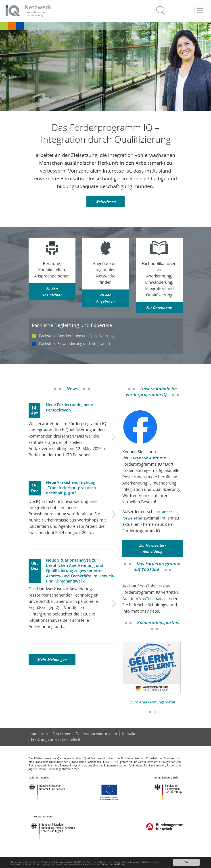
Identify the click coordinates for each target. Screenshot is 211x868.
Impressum (38, 741)
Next (186, 674)
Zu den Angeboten (106, 299)
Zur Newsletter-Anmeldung (152, 549)
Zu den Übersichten (52, 293)
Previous (119, 674)
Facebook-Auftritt (148, 458)
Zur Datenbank (159, 308)
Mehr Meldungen (53, 660)
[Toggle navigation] (200, 11)
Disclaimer (62, 741)
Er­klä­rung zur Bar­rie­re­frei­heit (56, 746)
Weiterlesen (105, 202)
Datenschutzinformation (97, 741)
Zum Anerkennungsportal (153, 703)
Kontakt (129, 741)
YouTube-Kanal (154, 599)
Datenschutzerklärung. (133, 864)
